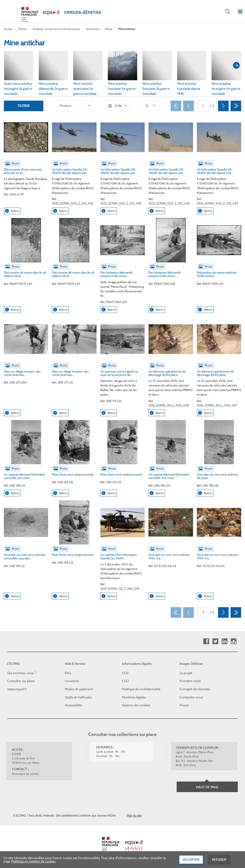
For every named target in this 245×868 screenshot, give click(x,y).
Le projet (186, 673)
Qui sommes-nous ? (22, 673)
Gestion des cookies (136, 705)
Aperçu (12, 211)
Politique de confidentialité (141, 689)
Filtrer (24, 106)
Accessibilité (73, 705)
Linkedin (224, 641)
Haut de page (207, 787)
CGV (125, 673)
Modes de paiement (79, 689)
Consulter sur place (21, 681)
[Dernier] (236, 106)
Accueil (8, 29)
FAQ (68, 673)
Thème (22, 29)
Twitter (215, 641)
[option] (75, 106)
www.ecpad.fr (17, 689)
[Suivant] (223, 106)
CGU (125, 681)
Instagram (234, 641)
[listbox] (75, 106)
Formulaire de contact (26, 774)
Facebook (206, 641)
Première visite (190, 681)
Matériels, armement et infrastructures (56, 29)
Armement (92, 29)
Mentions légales (134, 697)
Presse (184, 705)
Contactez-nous (191, 697)
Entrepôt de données (195, 689)
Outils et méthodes (78, 697)
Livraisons (72, 681)
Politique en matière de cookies (33, 863)
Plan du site (134, 816)
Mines (109, 29)
